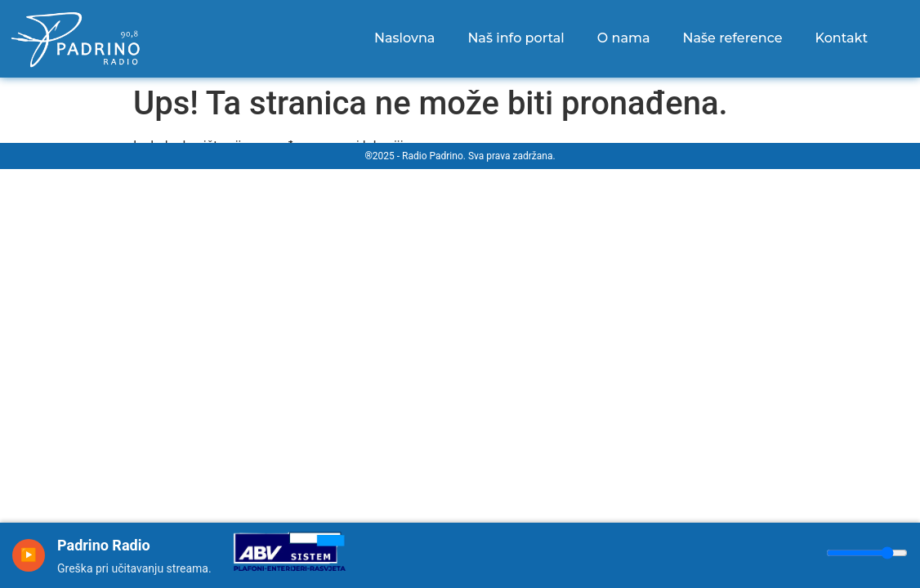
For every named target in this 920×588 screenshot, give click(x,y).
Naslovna (404, 38)
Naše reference (733, 38)
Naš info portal (516, 38)
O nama (624, 38)
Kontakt (842, 38)
